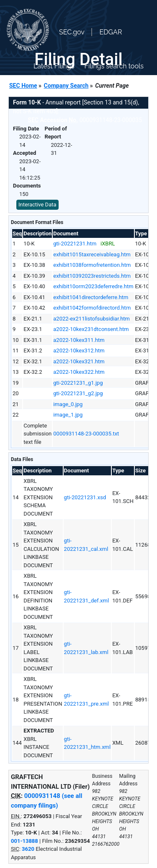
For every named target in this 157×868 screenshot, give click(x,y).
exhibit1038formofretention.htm (92, 265)
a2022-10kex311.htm (79, 340)
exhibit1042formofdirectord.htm (92, 308)
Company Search (66, 86)
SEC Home (23, 86)
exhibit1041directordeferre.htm (91, 297)
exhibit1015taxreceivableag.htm (92, 254)
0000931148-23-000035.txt (86, 434)
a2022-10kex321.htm (79, 361)
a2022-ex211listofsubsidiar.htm (91, 319)
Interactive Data (37, 205)
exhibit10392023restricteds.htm (92, 276)
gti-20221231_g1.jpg (78, 383)
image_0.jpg (68, 404)
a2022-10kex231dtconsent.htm (91, 329)
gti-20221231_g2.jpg (78, 393)
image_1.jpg (68, 415)
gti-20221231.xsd (85, 497)
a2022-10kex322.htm (79, 372)
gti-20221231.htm (75, 244)
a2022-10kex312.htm (79, 351)
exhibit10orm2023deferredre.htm (93, 286)
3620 (28, 849)
